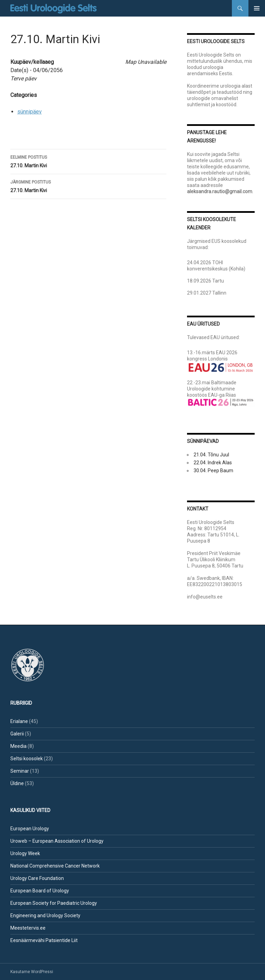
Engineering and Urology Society (45, 915)
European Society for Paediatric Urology (54, 903)
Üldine (17, 783)
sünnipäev (30, 112)
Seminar (20, 771)
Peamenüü (257, 8)
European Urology (30, 829)
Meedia (18, 746)
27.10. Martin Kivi (88, 161)
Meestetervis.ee (28, 928)
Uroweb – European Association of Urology (57, 841)
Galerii (17, 734)
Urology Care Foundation (37, 878)
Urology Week (25, 853)
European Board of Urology (40, 891)
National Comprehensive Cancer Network (55, 866)
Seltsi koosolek (27, 759)
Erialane (19, 721)
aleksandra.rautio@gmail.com (220, 191)
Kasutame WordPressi (32, 972)
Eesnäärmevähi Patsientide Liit (44, 940)
